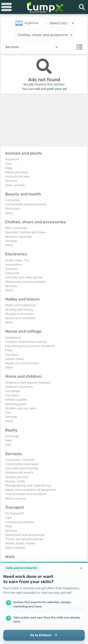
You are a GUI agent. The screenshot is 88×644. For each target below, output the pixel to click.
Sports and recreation (20, 318)
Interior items (15, 359)
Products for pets (17, 176)
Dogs (9, 168)
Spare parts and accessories (25, 535)
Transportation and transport (26, 494)
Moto (9, 526)
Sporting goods (16, 404)
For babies (13, 391)
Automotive (13, 265)
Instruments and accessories (26, 204)
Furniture (12, 355)
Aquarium (12, 159)
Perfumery (13, 209)
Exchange (12, 436)
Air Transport (14, 513)
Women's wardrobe (19, 237)
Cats (8, 164)
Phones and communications (26, 282)
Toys (8, 413)
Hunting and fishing (19, 310)
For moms (12, 395)
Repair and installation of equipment (31, 490)
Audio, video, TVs (17, 260)
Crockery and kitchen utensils (26, 342)
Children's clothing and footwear (28, 383)
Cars (8, 518)
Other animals (15, 185)
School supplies (16, 400)
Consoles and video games (24, 277)
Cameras (11, 269)
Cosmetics (13, 200)
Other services (15, 498)
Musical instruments (20, 314)
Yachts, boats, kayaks (20, 543)
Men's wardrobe (16, 228)
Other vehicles (15, 548)
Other (9, 213)
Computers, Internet (20, 460)
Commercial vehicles (20, 522)
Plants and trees (17, 172)
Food (9, 350)
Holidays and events (19, 472)
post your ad (57, 89)
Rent (9, 440)
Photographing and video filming (28, 485)
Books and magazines (21, 305)
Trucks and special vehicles (24, 539)
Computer (12, 273)
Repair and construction (22, 363)
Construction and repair (22, 464)
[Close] (81, 569)
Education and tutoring (21, 468)
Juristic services (17, 477)
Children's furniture (19, 387)
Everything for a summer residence (30, 346)
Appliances (13, 337)
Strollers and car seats (21, 408)
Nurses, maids (15, 481)
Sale (8, 445)
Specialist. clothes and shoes (25, 232)
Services (11, 181)
